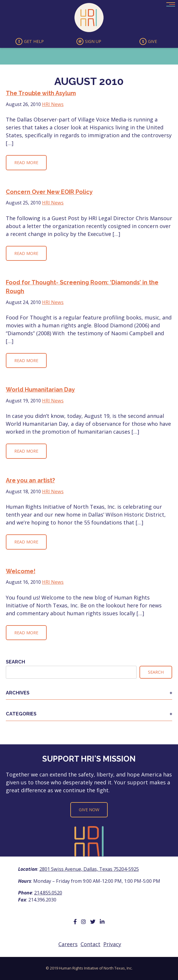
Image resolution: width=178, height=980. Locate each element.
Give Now (89, 810)
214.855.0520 (48, 893)
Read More (26, 163)
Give (148, 41)
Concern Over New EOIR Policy (49, 192)
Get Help (30, 41)
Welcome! (21, 571)
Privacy (112, 944)
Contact (90, 944)
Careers (68, 944)
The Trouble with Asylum (41, 93)
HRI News (53, 104)
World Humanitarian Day (40, 390)
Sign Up (89, 41)
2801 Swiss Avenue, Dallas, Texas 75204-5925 (89, 869)
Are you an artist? (30, 480)
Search (15, 662)
